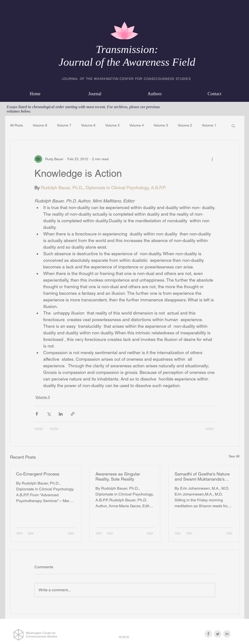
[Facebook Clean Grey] (208, 634)
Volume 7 (64, 125)
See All (234, 456)
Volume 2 (185, 125)
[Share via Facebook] (37, 414)
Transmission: (127, 49)
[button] (233, 126)
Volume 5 (112, 125)
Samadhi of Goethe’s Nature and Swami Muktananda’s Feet (202, 476)
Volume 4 (137, 125)
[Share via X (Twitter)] (49, 414)
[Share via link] (73, 414)
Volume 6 (88, 125)
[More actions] (212, 159)
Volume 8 (40, 125)
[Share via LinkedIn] (61, 414)
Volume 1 (209, 125)
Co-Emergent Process (38, 474)
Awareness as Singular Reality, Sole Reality (118, 476)
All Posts (16, 125)
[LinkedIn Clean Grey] (227, 634)
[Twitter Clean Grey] (218, 634)
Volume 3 (161, 125)
